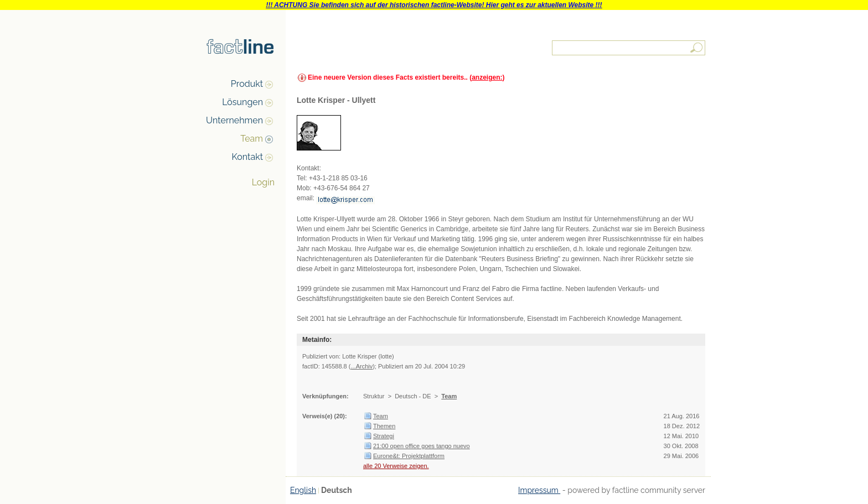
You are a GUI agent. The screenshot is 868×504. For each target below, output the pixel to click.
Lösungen (242, 102)
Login (263, 182)
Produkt (247, 84)
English (303, 490)
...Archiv (361, 366)
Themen (384, 426)
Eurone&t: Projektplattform (409, 456)
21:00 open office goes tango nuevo (422, 446)
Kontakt (247, 157)
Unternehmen (234, 120)
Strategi (384, 436)
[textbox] (629, 48)
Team (252, 139)
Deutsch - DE (413, 396)
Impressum (539, 490)
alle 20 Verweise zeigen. (396, 466)
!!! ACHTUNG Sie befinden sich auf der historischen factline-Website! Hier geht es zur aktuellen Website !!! (434, 5)
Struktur (374, 396)
